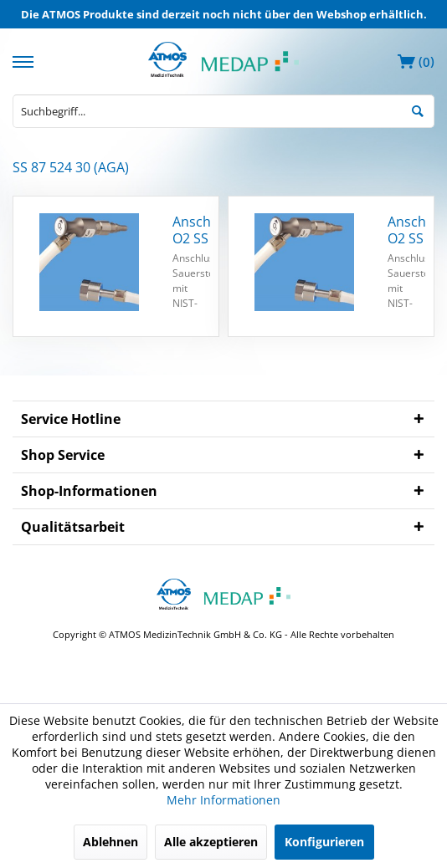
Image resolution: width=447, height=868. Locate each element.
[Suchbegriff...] (223, 111)
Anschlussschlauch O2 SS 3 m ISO (191, 230)
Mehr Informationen (223, 800)
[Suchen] (418, 110)
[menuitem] (25, 60)
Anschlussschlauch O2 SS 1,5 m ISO (406, 230)
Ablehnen (110, 842)
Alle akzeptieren (211, 842)
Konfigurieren (324, 842)
